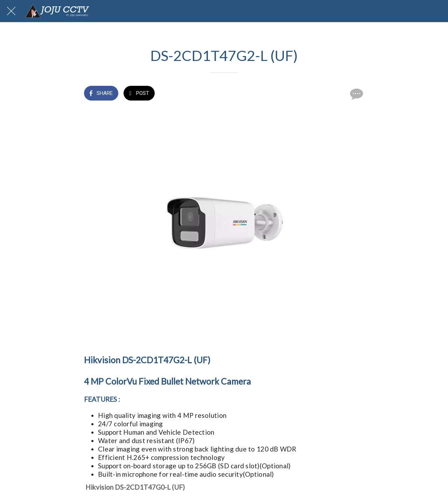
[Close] (11, 11)
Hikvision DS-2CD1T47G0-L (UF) (135, 487)
